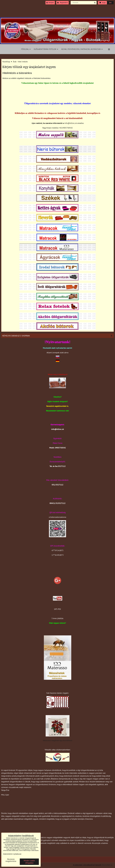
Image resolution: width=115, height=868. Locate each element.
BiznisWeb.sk (107, 865)
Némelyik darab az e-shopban (58, 336)
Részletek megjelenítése (11, 860)
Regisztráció (62, 3)
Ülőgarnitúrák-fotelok (46, 49)
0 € (110, 3)
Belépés (50, 3)
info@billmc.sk (71, 123)
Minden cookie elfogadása (29, 862)
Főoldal (26, 49)
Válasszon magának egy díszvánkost (57, 740)
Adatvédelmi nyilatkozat (12, 854)
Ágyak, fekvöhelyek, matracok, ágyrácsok (82, 49)
